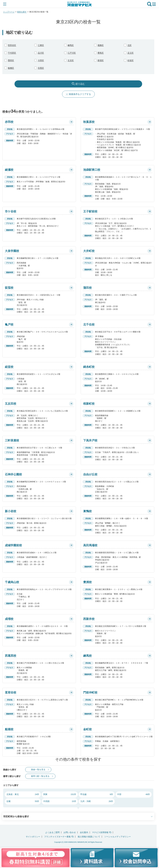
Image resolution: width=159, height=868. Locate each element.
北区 (130, 45)
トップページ (9, 12)
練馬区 (71, 45)
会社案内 (84, 832)
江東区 (41, 45)
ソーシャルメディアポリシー (117, 837)
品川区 (41, 53)
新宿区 (101, 60)
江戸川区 (72, 53)
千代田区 (12, 53)
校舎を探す (22, 12)
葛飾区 (101, 45)
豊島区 (101, 53)
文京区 (71, 60)
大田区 (41, 60)
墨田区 (11, 60)
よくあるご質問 (52, 832)
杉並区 (131, 60)
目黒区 (41, 68)
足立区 (131, 53)
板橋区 (11, 68)
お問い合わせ (70, 832)
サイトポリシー (33, 837)
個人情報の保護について (89, 837)
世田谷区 (12, 45)
